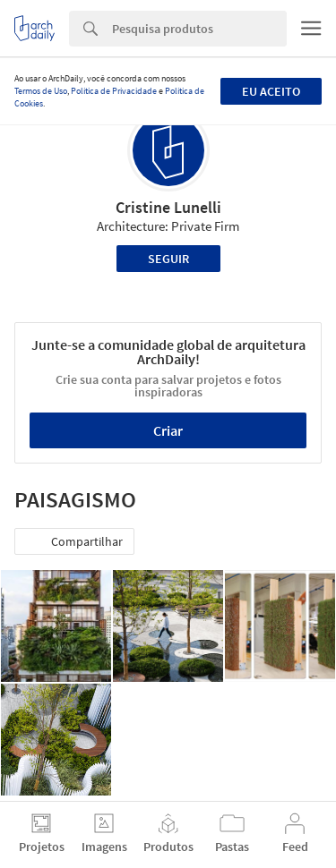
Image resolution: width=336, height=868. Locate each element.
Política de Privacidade (114, 91)
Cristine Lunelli (168, 207)
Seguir (168, 259)
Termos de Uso (41, 91)
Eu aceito (271, 91)
